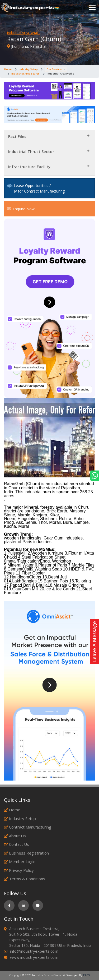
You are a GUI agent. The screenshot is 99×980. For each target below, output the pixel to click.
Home (8, 69)
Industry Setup (28, 69)
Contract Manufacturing (28, 827)
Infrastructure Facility (29, 167)
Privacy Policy (19, 870)
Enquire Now (21, 209)
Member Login (20, 861)
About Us (15, 836)
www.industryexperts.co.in (34, 957)
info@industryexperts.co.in (34, 951)
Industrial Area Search (25, 74)
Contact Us (16, 844)
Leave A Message (94, 642)
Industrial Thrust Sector (31, 151)
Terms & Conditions (25, 879)
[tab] (49, 138)
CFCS (86, 975)
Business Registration (26, 853)
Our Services (55, 69)
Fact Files (17, 136)
